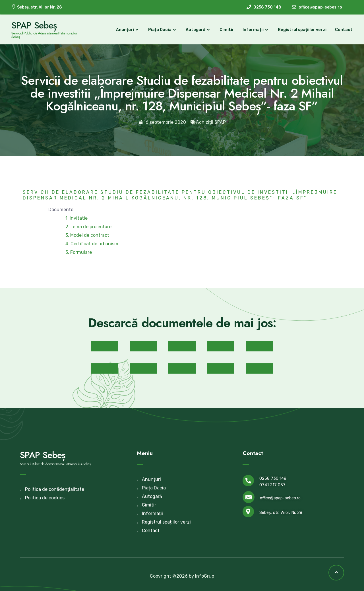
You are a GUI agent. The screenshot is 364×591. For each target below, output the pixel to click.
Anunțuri (128, 30)
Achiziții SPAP (211, 122)
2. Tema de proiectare (88, 227)
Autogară (198, 30)
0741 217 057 (272, 485)
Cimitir (227, 30)
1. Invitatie (76, 218)
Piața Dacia (163, 30)
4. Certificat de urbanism (92, 244)
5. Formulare (79, 252)
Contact (344, 30)
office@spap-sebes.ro (280, 498)
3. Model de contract (87, 235)
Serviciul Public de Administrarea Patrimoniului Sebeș (44, 35)
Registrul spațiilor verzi (302, 30)
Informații (256, 30)
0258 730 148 (273, 478)
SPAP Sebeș (34, 25)
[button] (105, 346)
